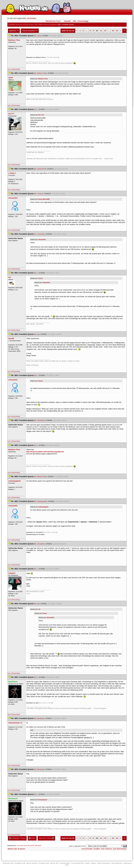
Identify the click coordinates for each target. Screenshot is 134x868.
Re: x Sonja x (39, 194)
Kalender (67, 21)
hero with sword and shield (26, 846)
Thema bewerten (30, 31)
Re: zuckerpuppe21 (40, 501)
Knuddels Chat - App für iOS (49, 863)
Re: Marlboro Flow (40, 73)
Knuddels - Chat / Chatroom (103, 849)
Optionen (14, 31)
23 (117, 31)
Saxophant (38, 846)
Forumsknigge (83, 21)
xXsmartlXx (42, 240)
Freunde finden (65, 863)
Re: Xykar (37, 36)
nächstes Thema (46, 838)
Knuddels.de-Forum (15, 25)
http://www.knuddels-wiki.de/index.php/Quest (45, 452)
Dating (93, 863)
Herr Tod (41, 115)
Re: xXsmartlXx (39, 234)
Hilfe (75, 21)
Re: (36, 109)
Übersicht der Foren (53, 21)
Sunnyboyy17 (43, 800)
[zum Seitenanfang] (14, 69)
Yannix (40, 278)
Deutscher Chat (8, 863)
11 (101, 31)
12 (105, 31)
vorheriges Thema (17, 838)
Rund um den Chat (31, 25)
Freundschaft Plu (78, 863)
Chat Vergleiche (117, 863)
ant (39, 609)
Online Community (104, 863)
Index (32, 838)
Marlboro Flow (43, 79)
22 (113, 31)
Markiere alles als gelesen (17, 849)
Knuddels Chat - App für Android (26, 863)
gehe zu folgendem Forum (77, 846)
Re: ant (37, 334)
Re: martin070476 (40, 169)
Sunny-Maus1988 (44, 199)
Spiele (88, 863)
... (87, 31)
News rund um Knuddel (48, 25)
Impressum (127, 863)
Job (67, 865)
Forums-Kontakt (87, 849)
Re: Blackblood (39, 718)
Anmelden (32, 18)
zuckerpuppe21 (43, 507)
